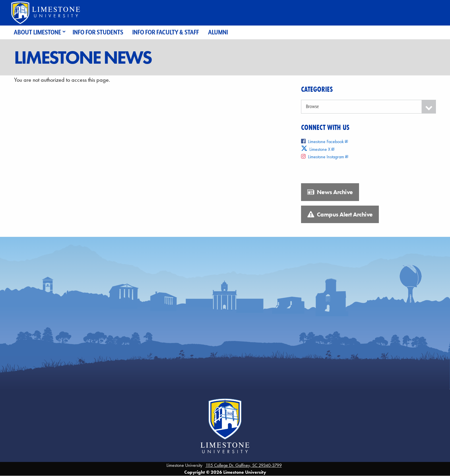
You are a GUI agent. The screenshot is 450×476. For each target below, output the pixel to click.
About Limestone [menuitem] (37, 32)
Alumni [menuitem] (218, 32)
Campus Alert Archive (340, 214)
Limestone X (316, 149)
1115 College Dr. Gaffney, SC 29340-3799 (244, 465)
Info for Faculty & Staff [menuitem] (166, 32)
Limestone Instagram (323, 157)
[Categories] (368, 107)
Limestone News (83, 57)
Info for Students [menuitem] (98, 32)
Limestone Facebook (322, 142)
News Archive (330, 192)
